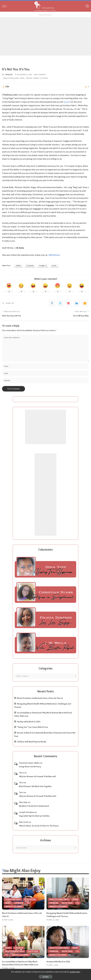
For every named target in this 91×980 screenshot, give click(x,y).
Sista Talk (67, 903)
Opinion (29, 78)
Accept (46, 977)
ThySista (9, 75)
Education (30, 899)
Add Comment (40, 75)
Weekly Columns (41, 78)
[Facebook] (52, 303)
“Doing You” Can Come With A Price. (33, 727)
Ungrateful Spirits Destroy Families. (34, 816)
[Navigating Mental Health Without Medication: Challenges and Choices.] (68, 894)
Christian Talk (13, 899)
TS (28, 903)
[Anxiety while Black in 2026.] (68, 942)
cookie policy (75, 972)
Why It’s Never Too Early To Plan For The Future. (39, 826)
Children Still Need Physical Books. (32, 742)
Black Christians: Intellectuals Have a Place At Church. (40, 698)
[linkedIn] (77, 303)
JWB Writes (54, 255)
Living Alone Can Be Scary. (30, 767)
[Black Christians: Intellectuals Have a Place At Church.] (23, 894)
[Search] (87, 6)
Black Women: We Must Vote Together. (36, 786)
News (22, 78)
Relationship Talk (15, 951)
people (67, 102)
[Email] (85, 303)
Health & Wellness (11, 78)
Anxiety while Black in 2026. (29, 722)
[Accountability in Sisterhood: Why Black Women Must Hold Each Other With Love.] (23, 942)
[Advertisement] (45, 36)
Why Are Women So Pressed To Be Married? (38, 776)
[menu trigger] (5, 6)
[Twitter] (60, 303)
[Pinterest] (68, 303)
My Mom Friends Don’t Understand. (34, 806)
